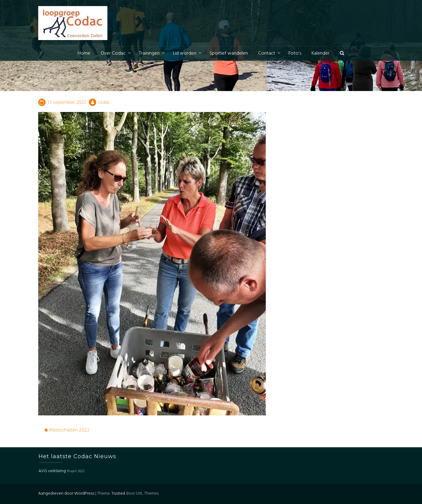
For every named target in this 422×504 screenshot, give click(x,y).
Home (84, 53)
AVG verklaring (52, 471)
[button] (342, 54)
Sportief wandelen (229, 53)
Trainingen (149, 53)
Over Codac (113, 53)
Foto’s (295, 53)
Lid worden (185, 53)
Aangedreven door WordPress (66, 494)
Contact (267, 53)
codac (104, 102)
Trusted (118, 494)
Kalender (321, 53)
